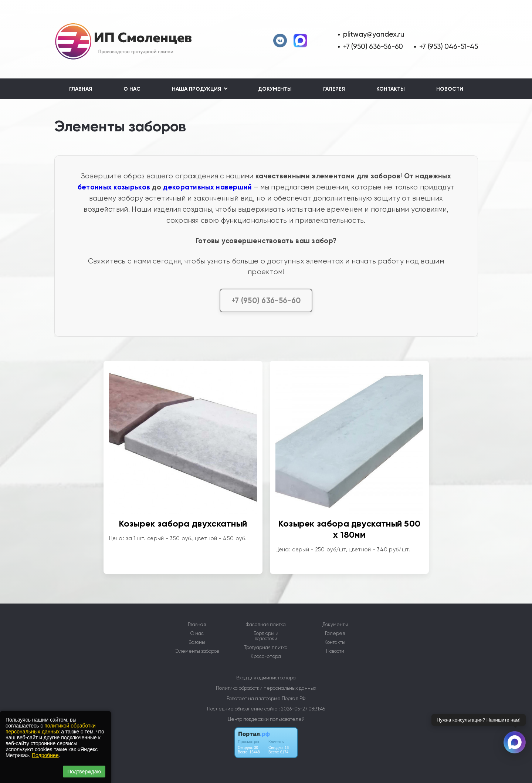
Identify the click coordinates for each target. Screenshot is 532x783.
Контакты (391, 89)
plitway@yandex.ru (374, 34)
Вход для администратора (266, 678)
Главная (81, 89)
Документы (275, 89)
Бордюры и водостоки (266, 636)
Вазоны (197, 642)
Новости (450, 89)
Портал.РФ (294, 698)
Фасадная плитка (266, 625)
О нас (132, 89)
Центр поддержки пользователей (266, 719)
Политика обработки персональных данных (266, 688)
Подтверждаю (84, 772)
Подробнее (45, 755)
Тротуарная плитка (266, 648)
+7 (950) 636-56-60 (373, 46)
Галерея (334, 89)
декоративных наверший (207, 187)
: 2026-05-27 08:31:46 (302, 709)
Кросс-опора (266, 656)
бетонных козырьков (114, 187)
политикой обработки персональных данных (50, 729)
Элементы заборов (197, 651)
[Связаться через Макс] (515, 742)
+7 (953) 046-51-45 (448, 46)
